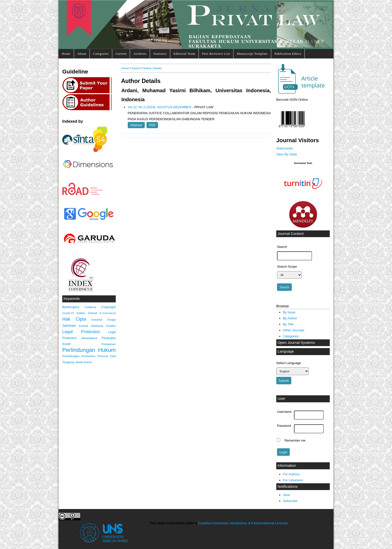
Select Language (289, 363)
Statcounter (285, 148)
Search (136, 68)
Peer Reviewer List (216, 54)
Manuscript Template (252, 54)
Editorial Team (184, 54)
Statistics (160, 54)
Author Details (152, 68)
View (286, 495)
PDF (152, 125)
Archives (140, 54)
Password (284, 426)
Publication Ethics (288, 54)
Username (284, 412)
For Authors (291, 474)
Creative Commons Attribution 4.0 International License (243, 523)
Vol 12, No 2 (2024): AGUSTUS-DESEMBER (159, 107)
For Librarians (293, 480)
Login (307, 7)
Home (66, 54)
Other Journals (294, 330)
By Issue (289, 312)
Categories (101, 54)
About (82, 54)
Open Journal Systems (296, 343)
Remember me (295, 441)
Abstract (136, 125)
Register (322, 7)
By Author (290, 318)
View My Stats (287, 154)
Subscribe (290, 501)
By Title (288, 324)
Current (121, 54)
